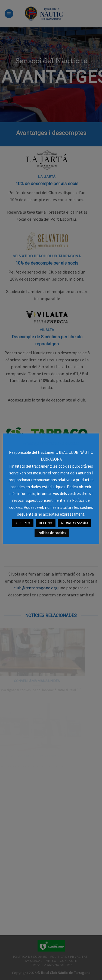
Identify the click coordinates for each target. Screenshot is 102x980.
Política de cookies (52, 533)
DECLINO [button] (46, 523)
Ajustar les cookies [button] (74, 523)
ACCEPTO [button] (23, 523)
